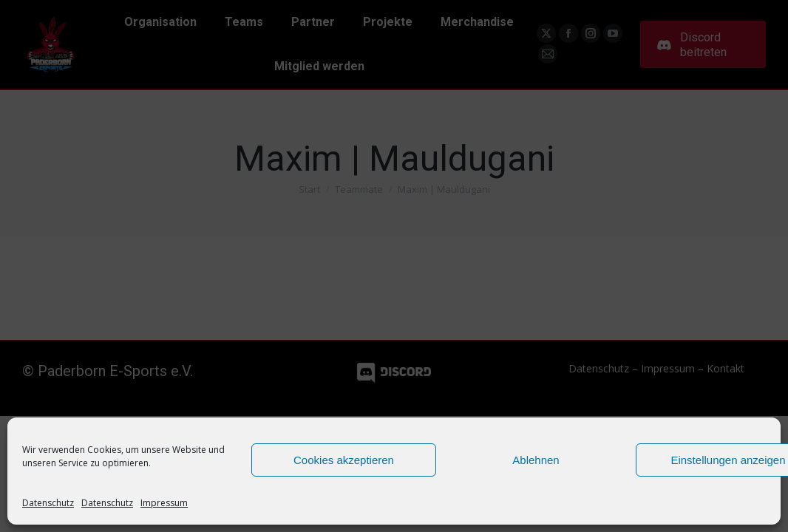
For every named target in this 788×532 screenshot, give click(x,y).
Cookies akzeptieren (344, 460)
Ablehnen (536, 460)
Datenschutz (48, 503)
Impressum (164, 503)
